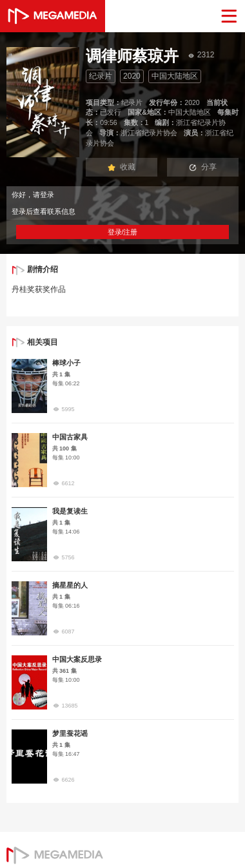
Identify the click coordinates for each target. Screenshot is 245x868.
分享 (203, 167)
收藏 (122, 167)
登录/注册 (123, 232)
